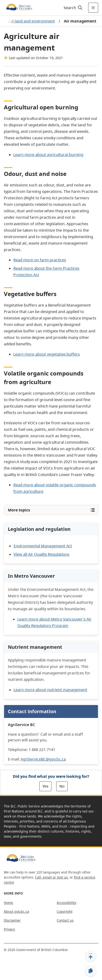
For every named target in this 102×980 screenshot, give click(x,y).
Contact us (65, 920)
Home (8, 903)
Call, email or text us (51, 877)
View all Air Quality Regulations (41, 554)
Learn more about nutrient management (50, 690)
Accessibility (66, 903)
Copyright (65, 911)
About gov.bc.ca (16, 911)
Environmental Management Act (43, 546)
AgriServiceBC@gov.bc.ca (43, 759)
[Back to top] (91, 956)
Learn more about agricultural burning (48, 155)
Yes (45, 786)
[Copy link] (91, 971)
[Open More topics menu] (51, 510)
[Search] (72, 8)
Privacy (9, 929)
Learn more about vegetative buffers (47, 354)
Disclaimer (12, 920)
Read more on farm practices (40, 260)
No (62, 786)
